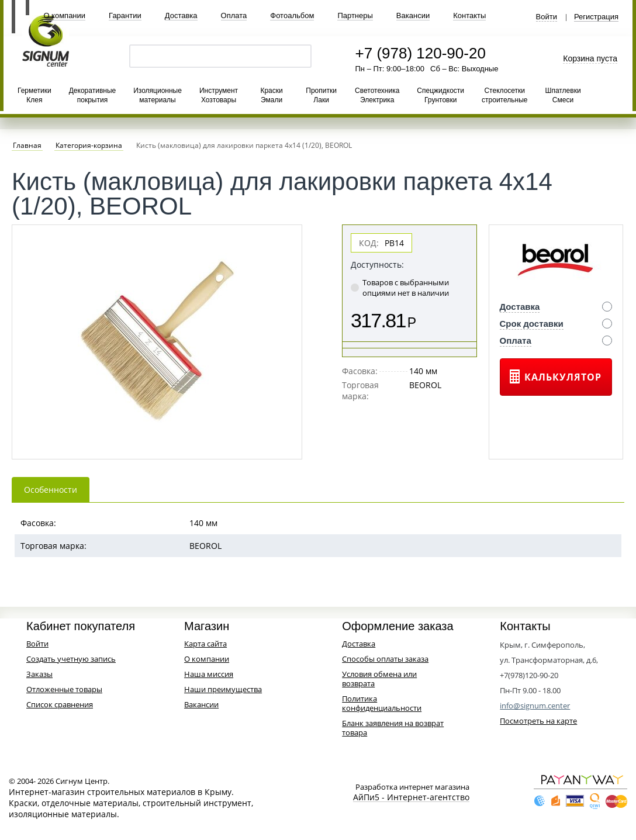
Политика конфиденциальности (382, 703)
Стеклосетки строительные (504, 95)
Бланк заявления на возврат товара (393, 728)
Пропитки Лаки (321, 95)
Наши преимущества (223, 689)
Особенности (51, 490)
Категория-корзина (89, 146)
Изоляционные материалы (158, 95)
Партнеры (355, 15)
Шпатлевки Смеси (563, 95)
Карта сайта (205, 644)
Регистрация (596, 17)
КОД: (369, 243)
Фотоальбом (292, 15)
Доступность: (377, 265)
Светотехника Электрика (377, 95)
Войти (547, 17)
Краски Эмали (271, 95)
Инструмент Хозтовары (219, 95)
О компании (64, 15)
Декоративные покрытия (92, 95)
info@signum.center (535, 706)
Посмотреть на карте (538, 721)
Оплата (234, 15)
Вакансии (413, 15)
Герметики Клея (34, 95)
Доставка (181, 15)
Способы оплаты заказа (385, 659)
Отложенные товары (64, 689)
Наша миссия (209, 674)
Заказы (39, 674)
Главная (27, 146)
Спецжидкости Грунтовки (440, 95)
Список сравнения (60, 704)
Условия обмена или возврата (379, 679)
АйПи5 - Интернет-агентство (411, 798)
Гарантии (125, 15)
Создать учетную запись (71, 659)
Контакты (469, 15)
